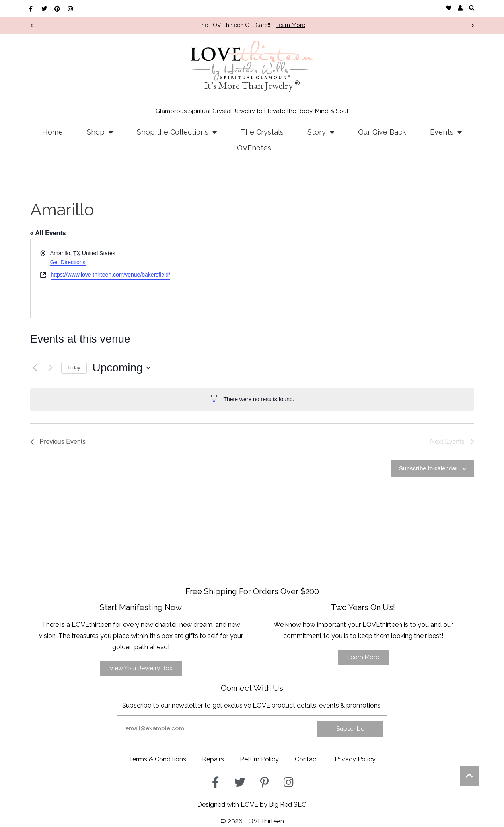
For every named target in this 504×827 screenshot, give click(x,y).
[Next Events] (51, 368)
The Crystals (262, 132)
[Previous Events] (35, 368)
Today (74, 368)
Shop (100, 132)
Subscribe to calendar (428, 468)
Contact (307, 759)
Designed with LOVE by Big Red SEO (252, 805)
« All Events (48, 233)
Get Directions (68, 262)
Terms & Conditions (158, 759)
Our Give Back (382, 132)
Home (53, 132)
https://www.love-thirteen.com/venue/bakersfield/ (111, 275)
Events (446, 132)
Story (321, 132)
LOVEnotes (252, 148)
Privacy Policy (355, 759)
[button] (472, 8)
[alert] (252, 400)
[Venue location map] (362, 279)
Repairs (213, 759)
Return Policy (259, 759)
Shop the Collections (177, 132)
